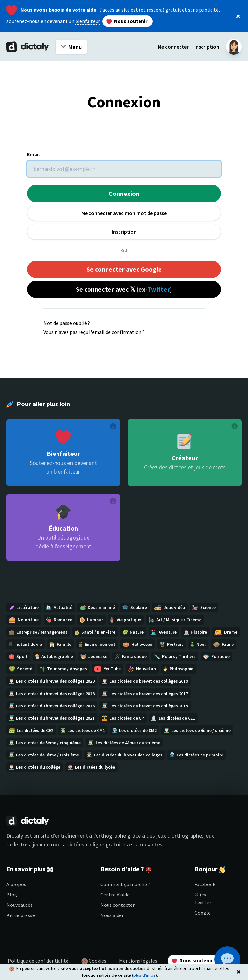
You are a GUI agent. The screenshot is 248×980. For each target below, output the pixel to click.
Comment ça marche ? (125, 884)
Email (33, 154)
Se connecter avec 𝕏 (124, 289)
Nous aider (112, 915)
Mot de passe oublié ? (67, 323)
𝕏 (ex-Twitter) (204, 898)
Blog (12, 895)
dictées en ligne (85, 844)
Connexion (124, 193)
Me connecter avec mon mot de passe (124, 213)
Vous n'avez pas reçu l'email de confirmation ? (94, 332)
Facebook (205, 884)
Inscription (207, 47)
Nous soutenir (127, 21)
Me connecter (173, 47)
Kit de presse (21, 915)
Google (202, 913)
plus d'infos (145, 975)
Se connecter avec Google (124, 269)
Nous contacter (118, 905)
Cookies (94, 961)
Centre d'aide (115, 895)
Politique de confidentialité (38, 961)
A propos (16, 884)
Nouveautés (20, 905)
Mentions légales (138, 961)
